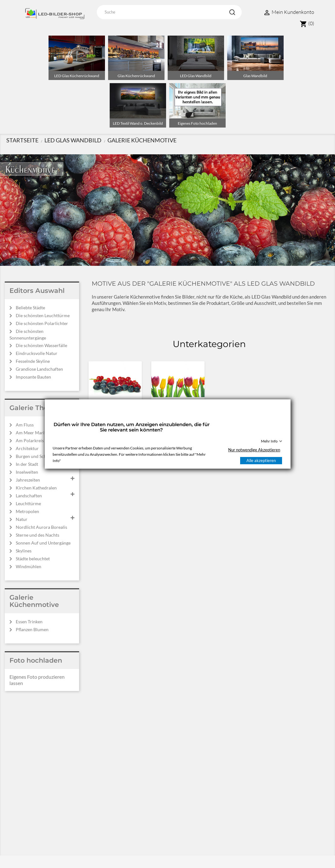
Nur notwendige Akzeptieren (254, 450)
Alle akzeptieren (261, 460)
